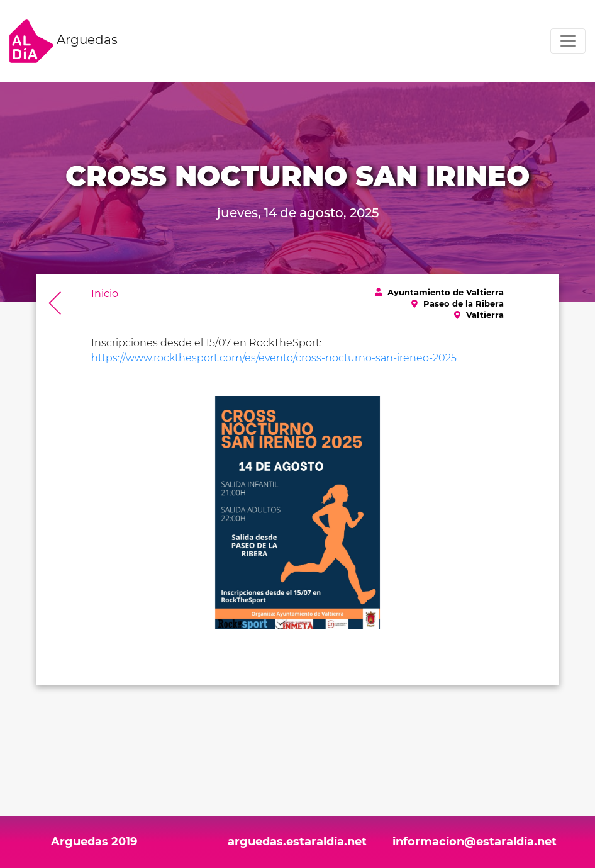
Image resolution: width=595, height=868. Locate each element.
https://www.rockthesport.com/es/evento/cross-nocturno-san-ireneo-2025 (274, 358)
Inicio (105, 294)
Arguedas (64, 41)
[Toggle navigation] (568, 41)
